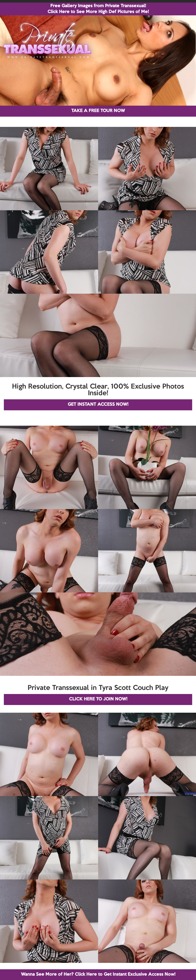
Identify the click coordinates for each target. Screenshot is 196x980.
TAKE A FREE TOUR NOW (98, 111)
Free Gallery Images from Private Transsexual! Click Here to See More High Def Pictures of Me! (98, 9)
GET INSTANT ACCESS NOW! (98, 405)
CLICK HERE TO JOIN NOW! (98, 699)
